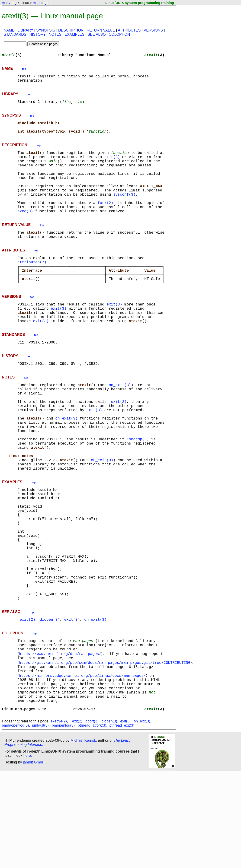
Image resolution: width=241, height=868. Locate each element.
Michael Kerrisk (83, 835)
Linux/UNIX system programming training (140, 3)
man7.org (9, 3)
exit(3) (112, 165)
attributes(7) (32, 286)
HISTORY (38, 34)
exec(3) (25, 231)
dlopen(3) (50, 700)
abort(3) (92, 816)
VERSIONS (153, 30)
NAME (9, 30)
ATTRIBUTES (129, 30)
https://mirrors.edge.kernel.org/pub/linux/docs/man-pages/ (83, 763)
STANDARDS (15, 34)
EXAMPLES (74, 34)
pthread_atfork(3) (92, 820)
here (27, 851)
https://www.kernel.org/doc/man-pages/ (61, 738)
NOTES (55, 34)
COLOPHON (119, 34)
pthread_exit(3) (122, 820)
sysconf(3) (124, 211)
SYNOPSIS (46, 30)
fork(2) (105, 221)
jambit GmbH (34, 857)
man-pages (41, 3)
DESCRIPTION (71, 30)
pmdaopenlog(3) (15, 820)
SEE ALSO (96, 34)
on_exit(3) (120, 421)
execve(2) (59, 816)
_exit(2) (118, 441)
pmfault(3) (40, 820)
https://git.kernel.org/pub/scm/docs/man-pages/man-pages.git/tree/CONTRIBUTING (105, 748)
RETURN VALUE (101, 30)
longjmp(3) (138, 487)
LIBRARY (25, 30)
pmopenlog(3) (63, 820)
